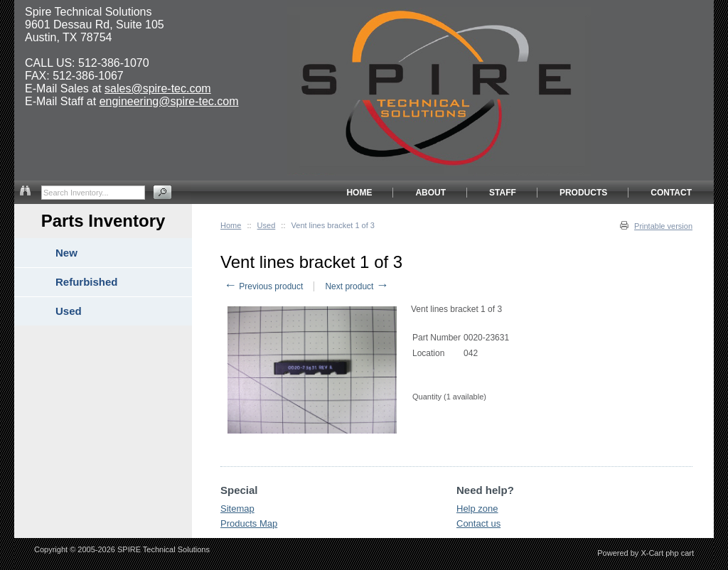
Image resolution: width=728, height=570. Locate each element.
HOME (359, 193)
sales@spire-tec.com (158, 88)
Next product (357, 286)
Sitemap (237, 509)
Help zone (477, 509)
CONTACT (671, 193)
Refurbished (87, 282)
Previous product (263, 286)
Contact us (478, 523)
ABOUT (430, 193)
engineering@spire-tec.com (169, 101)
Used (267, 225)
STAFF (503, 193)
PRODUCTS (583, 193)
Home (231, 225)
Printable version (663, 226)
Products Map (249, 523)
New (66, 253)
